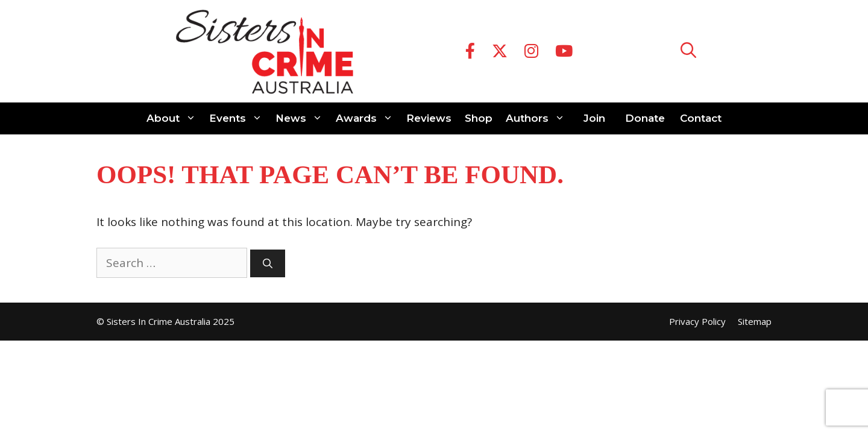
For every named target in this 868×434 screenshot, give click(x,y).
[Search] (268, 263)
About (175, 118)
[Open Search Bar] (688, 52)
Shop (479, 118)
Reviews (429, 118)
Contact (701, 118)
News (302, 118)
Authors (539, 118)
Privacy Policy (697, 321)
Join (594, 118)
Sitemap (755, 321)
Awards (368, 118)
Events (239, 118)
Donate (645, 118)
